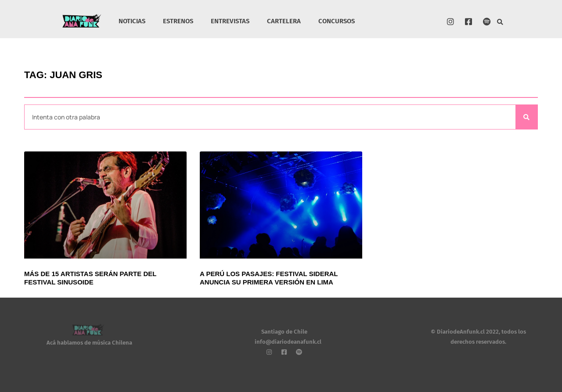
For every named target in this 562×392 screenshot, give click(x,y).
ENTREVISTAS (230, 21)
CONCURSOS (337, 21)
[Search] (526, 117)
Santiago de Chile (284, 332)
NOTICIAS (132, 21)
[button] (500, 22)
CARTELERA (284, 21)
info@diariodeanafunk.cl (288, 342)
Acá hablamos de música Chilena (89, 343)
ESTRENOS (178, 21)
